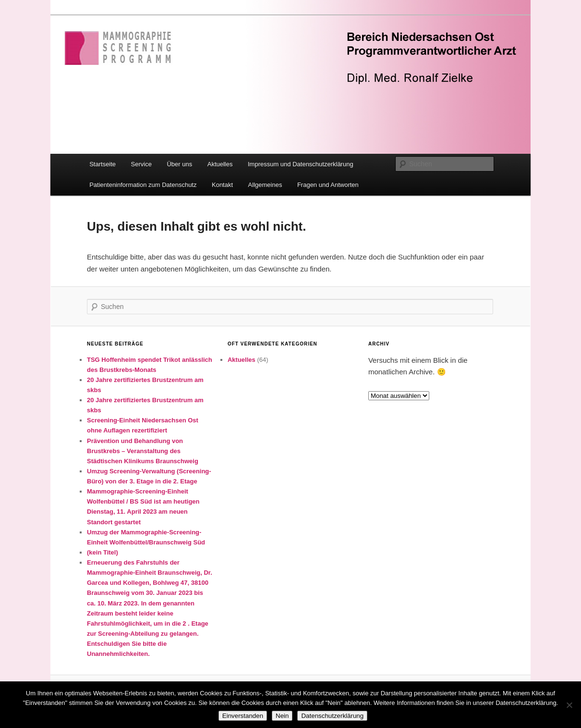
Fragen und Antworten (328, 185)
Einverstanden (243, 716)
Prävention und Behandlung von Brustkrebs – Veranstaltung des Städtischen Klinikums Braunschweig (143, 451)
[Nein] (569, 705)
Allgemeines (265, 185)
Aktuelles (220, 164)
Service (141, 164)
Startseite (103, 164)
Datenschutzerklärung (332, 716)
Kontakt (222, 185)
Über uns (179, 164)
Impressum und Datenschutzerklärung (301, 164)
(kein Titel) (103, 552)
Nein (282, 716)
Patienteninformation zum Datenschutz (143, 185)
